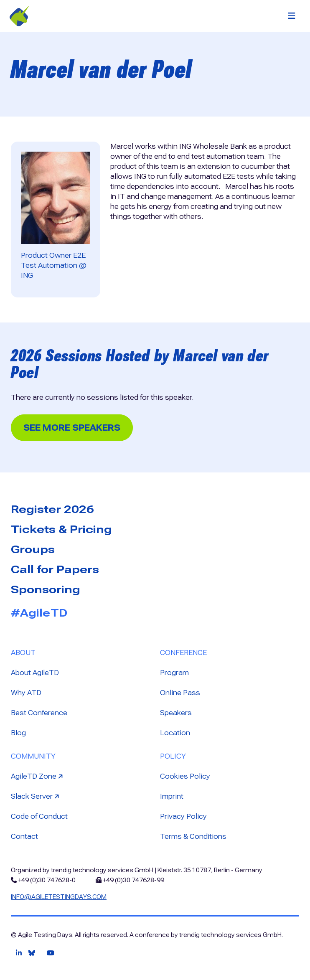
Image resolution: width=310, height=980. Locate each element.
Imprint (172, 796)
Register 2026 (52, 509)
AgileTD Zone (38, 776)
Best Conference (39, 713)
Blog (18, 733)
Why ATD (26, 693)
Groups (33, 549)
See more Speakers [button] (72, 428)
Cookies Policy (185, 776)
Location (175, 733)
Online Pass (180, 693)
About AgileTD (35, 673)
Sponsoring (46, 589)
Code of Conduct (39, 816)
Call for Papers (55, 569)
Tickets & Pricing (61, 529)
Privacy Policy (183, 816)
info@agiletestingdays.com (59, 897)
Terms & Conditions (193, 837)
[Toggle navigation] (292, 16)
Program (174, 673)
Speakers (176, 713)
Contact (24, 837)
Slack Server (36, 796)
